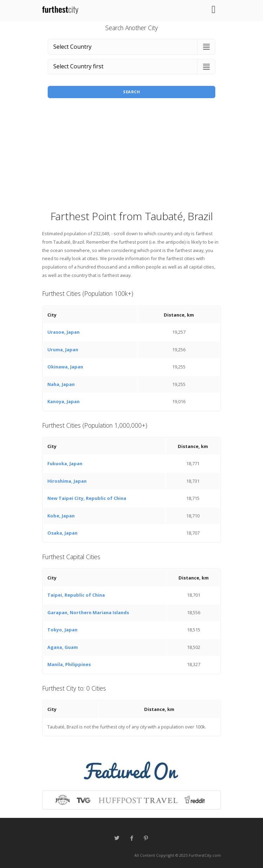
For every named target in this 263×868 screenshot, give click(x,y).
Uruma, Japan (63, 350)
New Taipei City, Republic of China (87, 498)
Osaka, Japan (62, 533)
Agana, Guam (63, 647)
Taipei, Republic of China (76, 595)
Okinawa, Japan (65, 367)
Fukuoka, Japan (65, 463)
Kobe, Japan (61, 516)
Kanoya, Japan (63, 401)
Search (131, 92)
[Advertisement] (131, 156)
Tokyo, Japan (62, 630)
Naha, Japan (61, 384)
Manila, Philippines (69, 664)
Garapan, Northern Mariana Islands (88, 612)
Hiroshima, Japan (67, 481)
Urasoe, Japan (63, 332)
